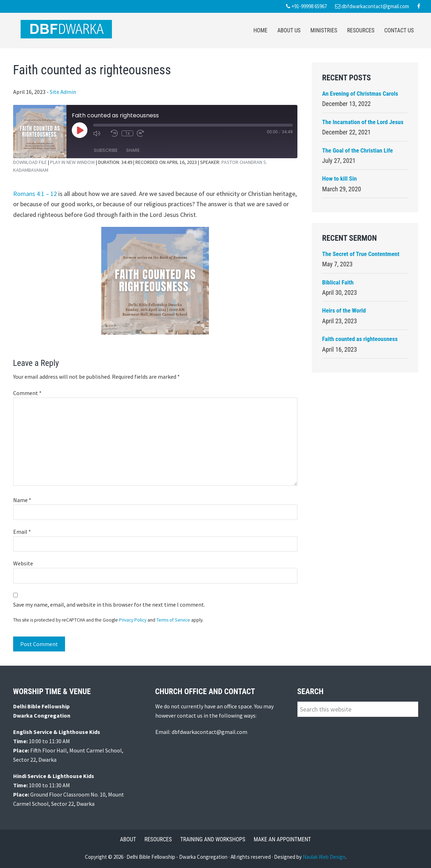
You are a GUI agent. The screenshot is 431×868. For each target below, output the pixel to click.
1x (127, 133)
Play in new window (72, 162)
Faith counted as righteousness (360, 339)
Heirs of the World (344, 310)
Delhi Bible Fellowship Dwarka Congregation (66, 29)
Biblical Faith (338, 282)
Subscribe (106, 150)
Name (22, 500)
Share (133, 150)
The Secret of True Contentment (361, 254)
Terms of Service (173, 620)
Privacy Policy (133, 620)
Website (23, 563)
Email (22, 532)
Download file (30, 162)
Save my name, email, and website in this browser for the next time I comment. (109, 605)
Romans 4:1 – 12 (35, 194)
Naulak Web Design (324, 857)
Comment (27, 393)
